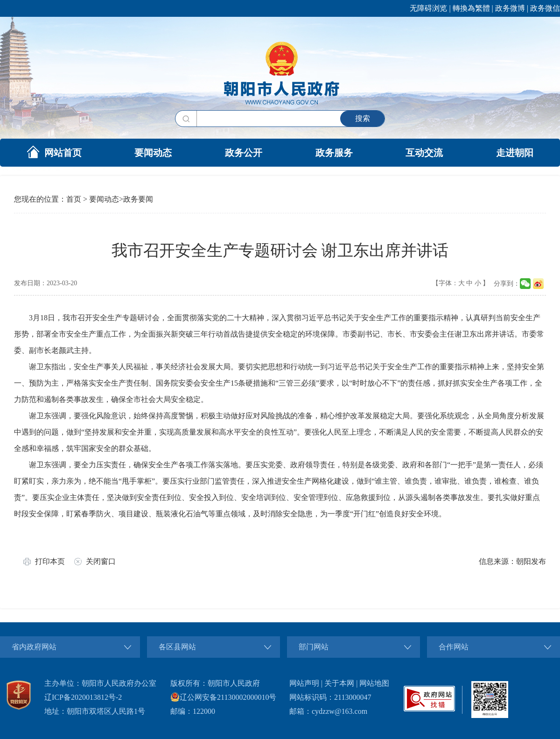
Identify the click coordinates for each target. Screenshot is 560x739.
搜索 (363, 118)
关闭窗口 (101, 561)
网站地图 (374, 683)
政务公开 (244, 153)
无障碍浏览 (428, 8)
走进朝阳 (515, 153)
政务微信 (545, 8)
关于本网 (339, 683)
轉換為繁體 (471, 8)
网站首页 (54, 152)
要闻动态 (153, 153)
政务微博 (510, 8)
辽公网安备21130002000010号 (223, 697)
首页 (74, 199)
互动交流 (424, 153)
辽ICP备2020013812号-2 (83, 697)
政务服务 (334, 153)
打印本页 (50, 561)
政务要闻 (138, 199)
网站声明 (304, 683)
